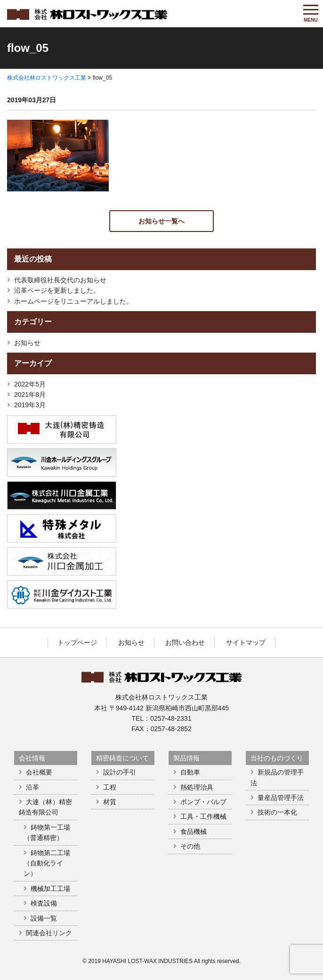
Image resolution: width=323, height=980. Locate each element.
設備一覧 (44, 918)
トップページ (77, 642)
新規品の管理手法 (277, 777)
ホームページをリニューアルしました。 (73, 301)
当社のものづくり (277, 758)
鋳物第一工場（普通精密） (47, 832)
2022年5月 (30, 384)
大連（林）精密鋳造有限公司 (45, 807)
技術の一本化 (277, 812)
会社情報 (32, 758)
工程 (110, 787)
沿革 (32, 787)
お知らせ (27, 343)
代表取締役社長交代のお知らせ (60, 280)
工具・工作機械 (203, 816)
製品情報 (186, 758)
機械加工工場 (50, 889)
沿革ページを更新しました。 (57, 290)
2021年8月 (30, 395)
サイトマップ (246, 642)
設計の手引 (120, 772)
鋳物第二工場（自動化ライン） (47, 863)
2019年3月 (30, 405)
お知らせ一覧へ (161, 221)
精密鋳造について (122, 758)
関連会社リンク (49, 933)
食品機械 (194, 832)
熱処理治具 (197, 787)
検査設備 (44, 903)
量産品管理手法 (281, 798)
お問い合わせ (185, 642)
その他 (190, 846)
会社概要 (39, 772)
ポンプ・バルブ (203, 802)
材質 (110, 802)
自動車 (190, 772)
